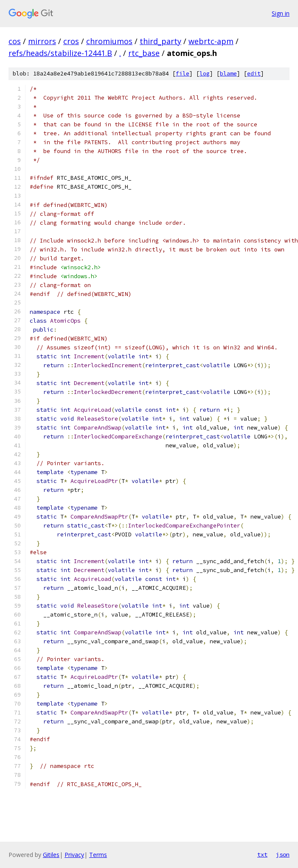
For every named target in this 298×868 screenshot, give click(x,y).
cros (71, 41)
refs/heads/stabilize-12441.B (60, 53)
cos (15, 41)
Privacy (74, 855)
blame (228, 74)
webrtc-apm (211, 41)
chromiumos (109, 41)
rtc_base (144, 53)
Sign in (281, 13)
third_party (160, 41)
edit (254, 74)
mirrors (42, 41)
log (205, 74)
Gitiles (51, 855)
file (183, 74)
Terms (98, 855)
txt (262, 854)
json (283, 854)
